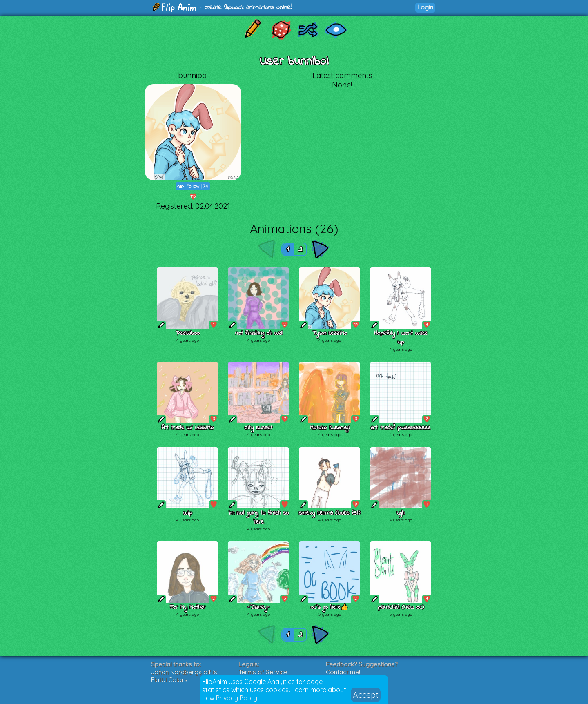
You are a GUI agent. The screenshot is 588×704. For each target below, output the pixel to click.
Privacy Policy (237, 698)
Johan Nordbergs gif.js (184, 672)
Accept (366, 695)
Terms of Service (263, 672)
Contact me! (343, 672)
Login (425, 7)
